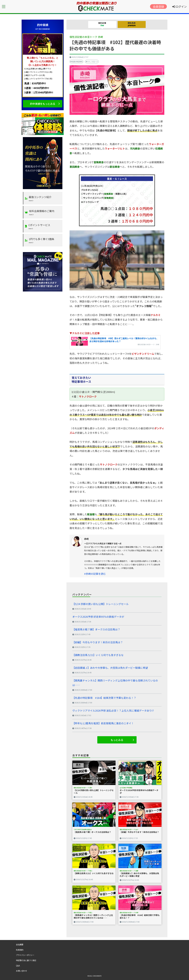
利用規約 (20, 950)
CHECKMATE (97, 976)
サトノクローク (92, 62)
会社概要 (20, 944)
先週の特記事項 (77, 62)
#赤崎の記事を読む (95, 574)
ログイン (179, 7)
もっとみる (117, 740)
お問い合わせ (21, 971)
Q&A (18, 966)
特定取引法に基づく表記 (26, 960)
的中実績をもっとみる (43, 104)
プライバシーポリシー (25, 955)
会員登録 (158, 7)
